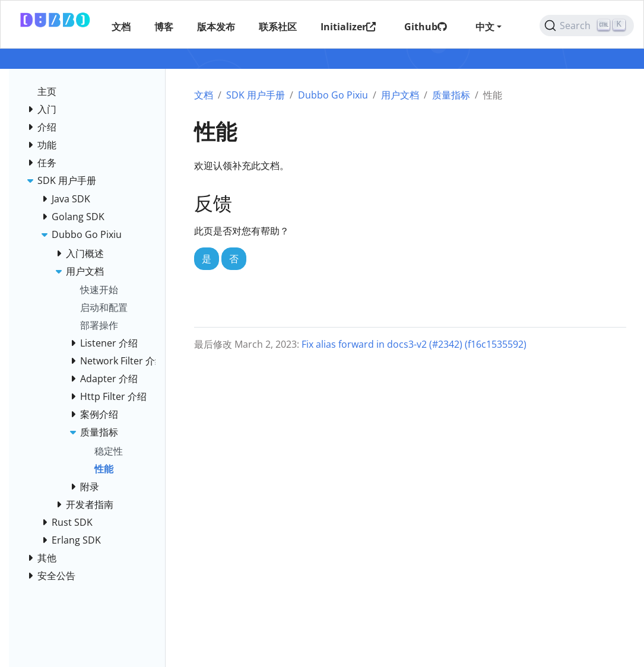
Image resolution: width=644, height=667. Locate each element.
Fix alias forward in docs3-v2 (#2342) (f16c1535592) (414, 344)
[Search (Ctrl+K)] (587, 26)
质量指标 (451, 95)
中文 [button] (485, 27)
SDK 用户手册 (256, 95)
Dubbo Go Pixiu (333, 95)
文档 (204, 95)
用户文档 (400, 95)
